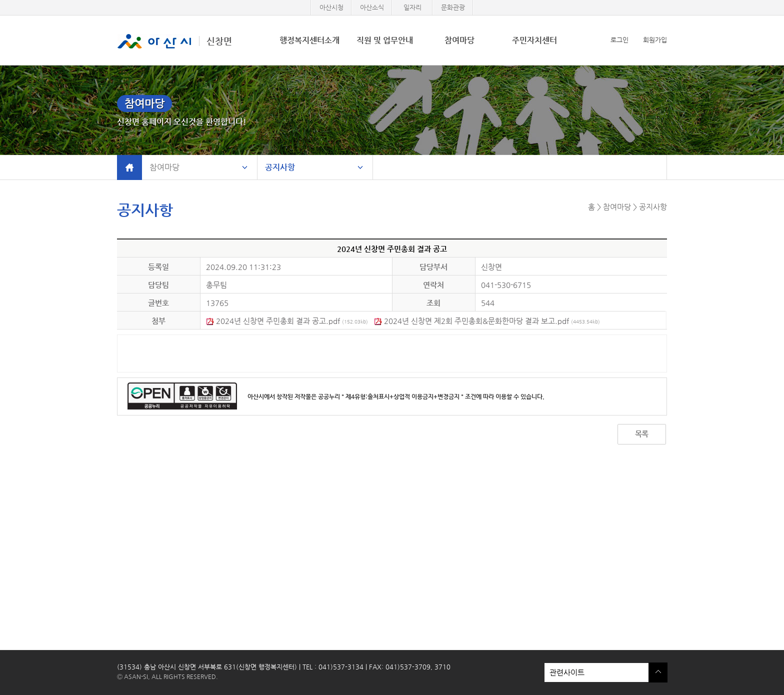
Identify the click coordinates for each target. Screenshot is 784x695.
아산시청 (331, 7)
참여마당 (459, 40)
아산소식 (372, 7)
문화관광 (453, 7)
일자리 (412, 7)
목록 (641, 434)
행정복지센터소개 (309, 40)
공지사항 (280, 167)
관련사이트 (596, 672)
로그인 (619, 40)
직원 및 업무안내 (385, 40)
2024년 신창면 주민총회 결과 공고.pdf (287, 321)
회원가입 (655, 40)
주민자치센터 (534, 40)
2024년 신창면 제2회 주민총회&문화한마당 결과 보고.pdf (487, 321)
